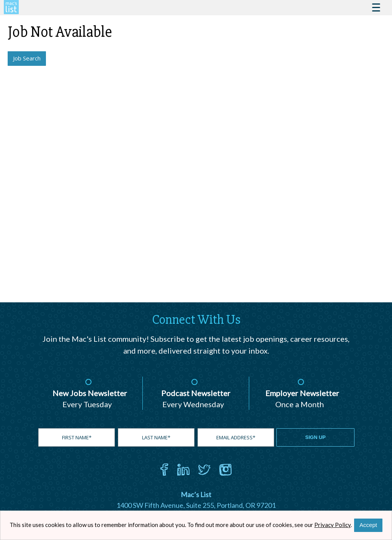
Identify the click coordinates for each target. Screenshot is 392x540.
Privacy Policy (332, 525)
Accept (368, 525)
